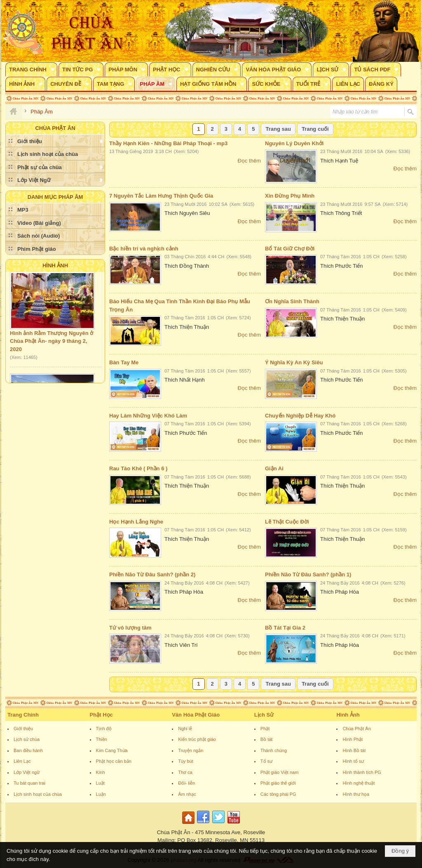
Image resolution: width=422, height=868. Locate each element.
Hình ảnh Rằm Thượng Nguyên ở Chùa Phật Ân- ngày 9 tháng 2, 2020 (52, 343)
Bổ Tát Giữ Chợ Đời (290, 249)
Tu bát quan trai (29, 783)
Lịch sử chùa (27, 739)
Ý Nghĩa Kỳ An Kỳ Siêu (294, 362)
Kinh (101, 772)
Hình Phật (353, 739)
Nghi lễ (185, 729)
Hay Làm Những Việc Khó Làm (148, 416)
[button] (31, 69)
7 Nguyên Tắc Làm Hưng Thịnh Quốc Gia (161, 196)
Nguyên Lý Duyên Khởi (294, 143)
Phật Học (101, 715)
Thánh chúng (274, 750)
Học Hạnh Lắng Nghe (136, 522)
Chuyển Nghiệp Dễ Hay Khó (300, 416)
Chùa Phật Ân (356, 729)
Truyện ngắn (191, 750)
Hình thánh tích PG (362, 772)
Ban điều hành (28, 750)
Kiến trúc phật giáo (197, 739)
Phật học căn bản (114, 761)
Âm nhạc (187, 794)
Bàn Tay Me (124, 362)
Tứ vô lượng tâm (130, 628)
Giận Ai (274, 468)
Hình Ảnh (55, 265)
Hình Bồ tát (354, 750)
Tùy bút (186, 761)
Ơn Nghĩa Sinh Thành (292, 301)
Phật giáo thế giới (278, 783)
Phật (265, 729)
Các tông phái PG (278, 794)
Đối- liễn (186, 783)
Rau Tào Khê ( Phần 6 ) (138, 468)
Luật (100, 783)
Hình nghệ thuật (359, 783)
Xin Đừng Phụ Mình (290, 196)
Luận (101, 794)
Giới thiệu (23, 729)
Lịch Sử (264, 715)
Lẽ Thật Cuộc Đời (287, 522)
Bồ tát (267, 739)
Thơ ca (185, 772)
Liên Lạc (22, 761)
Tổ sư (266, 761)
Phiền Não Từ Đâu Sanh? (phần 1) (308, 574)
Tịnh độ (104, 729)
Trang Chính (23, 715)
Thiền (102, 739)
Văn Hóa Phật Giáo (196, 715)
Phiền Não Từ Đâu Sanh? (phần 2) (152, 574)
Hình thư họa (356, 794)
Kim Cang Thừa (112, 750)
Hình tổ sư (353, 761)
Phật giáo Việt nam (280, 772)
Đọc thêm (249, 161)
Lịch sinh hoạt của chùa (38, 794)
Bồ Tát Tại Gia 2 (285, 628)
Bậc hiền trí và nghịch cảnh (144, 249)
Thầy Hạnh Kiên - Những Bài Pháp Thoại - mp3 (168, 143)
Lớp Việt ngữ (27, 772)
